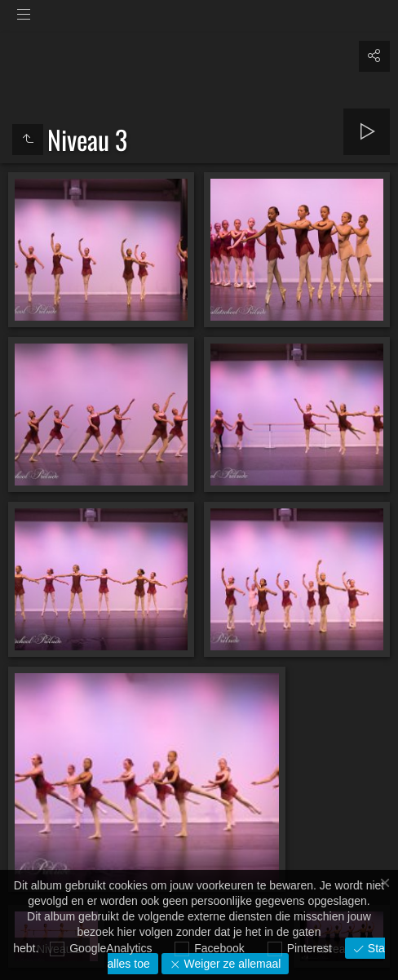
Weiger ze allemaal (231, 964)
